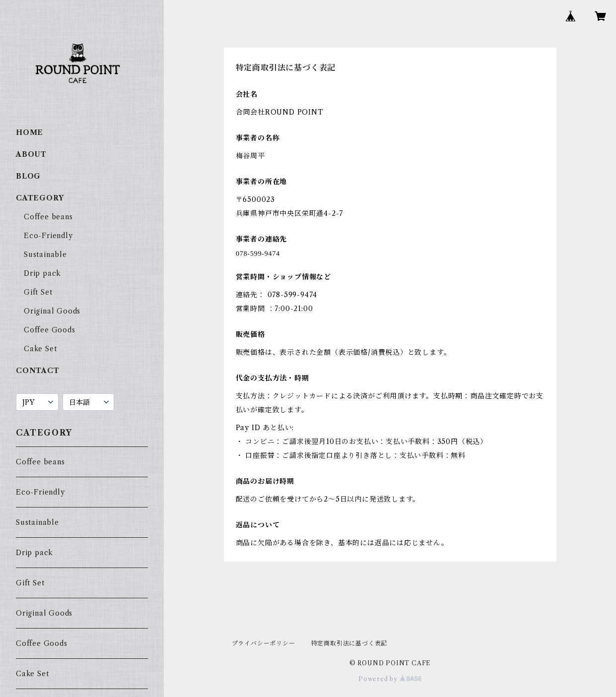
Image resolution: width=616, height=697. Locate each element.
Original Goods (52, 311)
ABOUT (31, 154)
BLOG (28, 176)
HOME (30, 132)
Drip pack (42, 273)
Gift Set (38, 292)
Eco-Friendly (48, 236)
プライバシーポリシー (264, 643)
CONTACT (38, 371)
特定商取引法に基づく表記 (349, 643)
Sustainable (45, 254)
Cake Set (40, 349)
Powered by (390, 679)
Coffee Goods (50, 330)
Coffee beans (48, 217)
